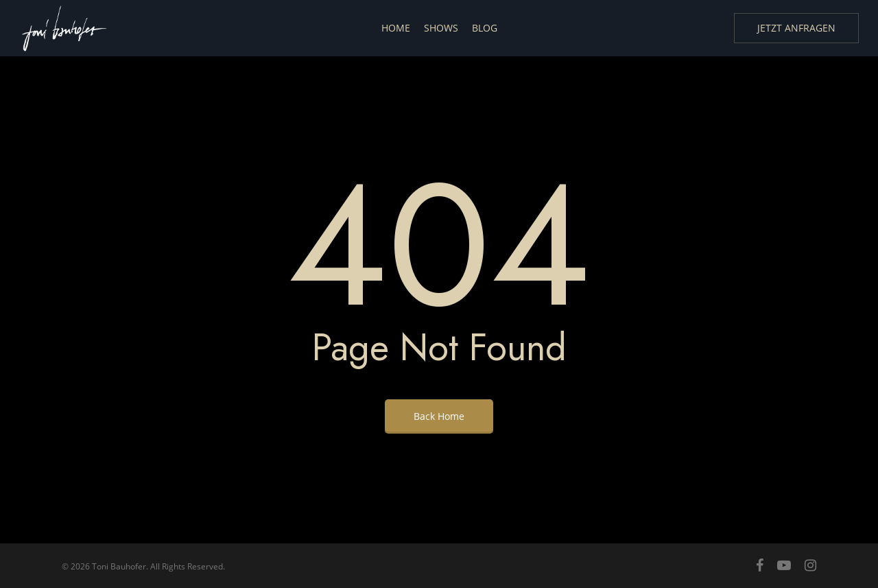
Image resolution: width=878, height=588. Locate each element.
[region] (700, 454)
